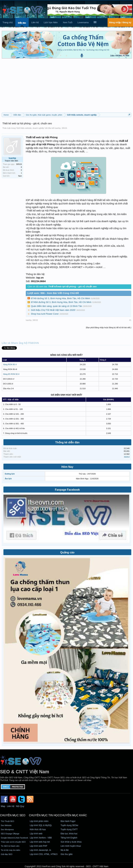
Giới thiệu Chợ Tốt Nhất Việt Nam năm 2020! (53, 310)
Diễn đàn (22, 23)
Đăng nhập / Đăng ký (120, 22)
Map (3, 806)
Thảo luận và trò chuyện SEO (13, 842)
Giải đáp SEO (7, 854)
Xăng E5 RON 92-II (11, 374)
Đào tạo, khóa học (69, 834)
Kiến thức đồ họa (38, 829)
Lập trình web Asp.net (40, 842)
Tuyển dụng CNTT (69, 829)
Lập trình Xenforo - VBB (41, 838)
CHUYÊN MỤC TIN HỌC (44, 815)
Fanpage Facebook (67, 490)
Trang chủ (8, 22)
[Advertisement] (66, 87)
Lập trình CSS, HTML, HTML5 (44, 854)
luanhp (58, 128)
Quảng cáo (67, 552)
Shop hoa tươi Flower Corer (45, 314)
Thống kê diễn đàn (67, 442)
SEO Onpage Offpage (10, 834)
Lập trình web (36, 834)
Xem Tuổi (68, 22)
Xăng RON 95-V (10, 364)
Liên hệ (35, 22)
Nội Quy (20, 806)
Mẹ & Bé (65, 850)
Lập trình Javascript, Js (40, 850)
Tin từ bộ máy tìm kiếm (11, 850)
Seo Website (6, 825)
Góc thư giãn (67, 854)
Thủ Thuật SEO (7, 821)
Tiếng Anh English (69, 838)
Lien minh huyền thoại (71, 846)
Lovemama (83, 22)
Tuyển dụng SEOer (70, 825)
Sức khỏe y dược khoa (71, 842)
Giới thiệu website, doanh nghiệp (30, 128)
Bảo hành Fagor (68, 821)
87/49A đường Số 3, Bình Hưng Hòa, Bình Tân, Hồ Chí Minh (61, 302)
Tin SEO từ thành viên (10, 846)
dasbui (127, 457)
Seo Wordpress (7, 829)
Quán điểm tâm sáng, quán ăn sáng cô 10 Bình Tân (57, 306)
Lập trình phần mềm (39, 821)
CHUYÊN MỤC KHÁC (73, 815)
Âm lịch (8, 479)
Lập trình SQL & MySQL (41, 825)
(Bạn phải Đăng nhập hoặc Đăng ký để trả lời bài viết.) (109, 327)
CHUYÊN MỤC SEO (13, 815)
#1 (130, 320)
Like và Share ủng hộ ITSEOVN (20, 343)
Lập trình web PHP (38, 846)
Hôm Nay (67, 467)
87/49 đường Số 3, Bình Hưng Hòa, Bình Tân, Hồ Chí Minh (60, 298)
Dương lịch (10, 474)
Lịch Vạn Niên (51, 22)
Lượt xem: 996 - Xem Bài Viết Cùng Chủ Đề (53, 293)
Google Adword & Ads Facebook (14, 838)
